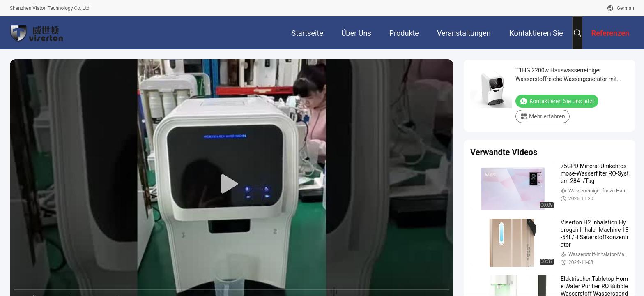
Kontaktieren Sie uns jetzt (557, 101)
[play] (232, 184)
